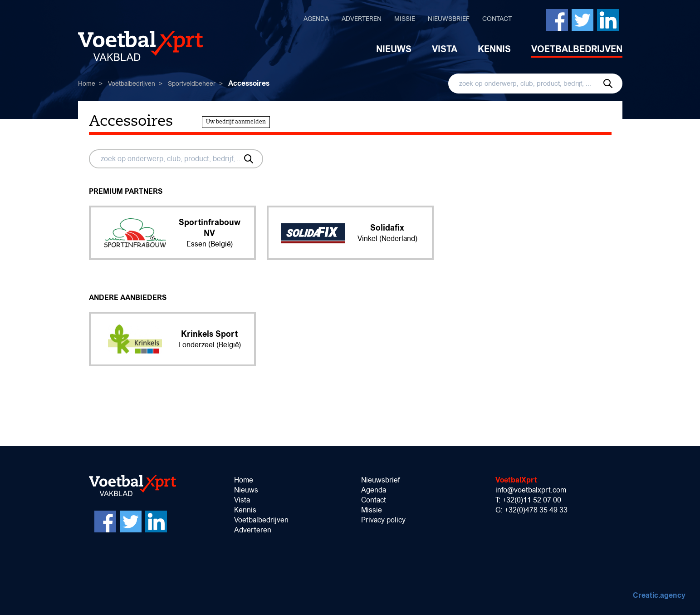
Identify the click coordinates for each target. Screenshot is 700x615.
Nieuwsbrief (449, 19)
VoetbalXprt (516, 480)
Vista (445, 49)
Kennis (494, 49)
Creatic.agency (659, 595)
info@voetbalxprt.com (531, 490)
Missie (405, 19)
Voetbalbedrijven (577, 49)
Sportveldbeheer (192, 84)
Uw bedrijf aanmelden (236, 122)
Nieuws (394, 49)
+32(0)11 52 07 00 (532, 500)
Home (87, 84)
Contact (497, 19)
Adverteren (362, 19)
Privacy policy (383, 520)
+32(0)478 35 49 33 (536, 510)
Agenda (316, 19)
